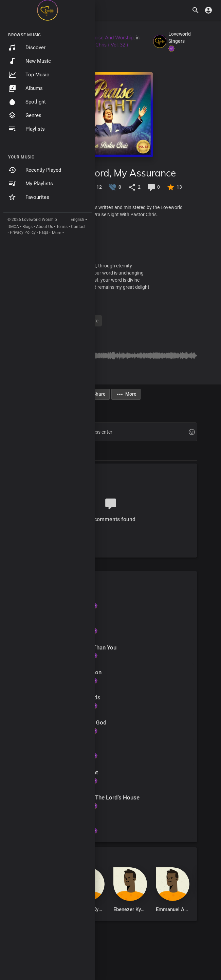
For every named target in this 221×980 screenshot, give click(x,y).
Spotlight (27, 102)
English (77, 220)
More (57, 233)
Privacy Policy (23, 232)
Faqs (44, 232)
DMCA (13, 227)
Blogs (27, 227)
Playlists (26, 129)
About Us (44, 227)
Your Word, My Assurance (119, 173)
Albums (25, 88)
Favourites (29, 197)
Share (95, 394)
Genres (25, 115)
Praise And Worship (112, 38)
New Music (30, 61)
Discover (27, 48)
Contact (78, 227)
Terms (62, 227)
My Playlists (31, 184)
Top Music (29, 75)
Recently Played (35, 170)
